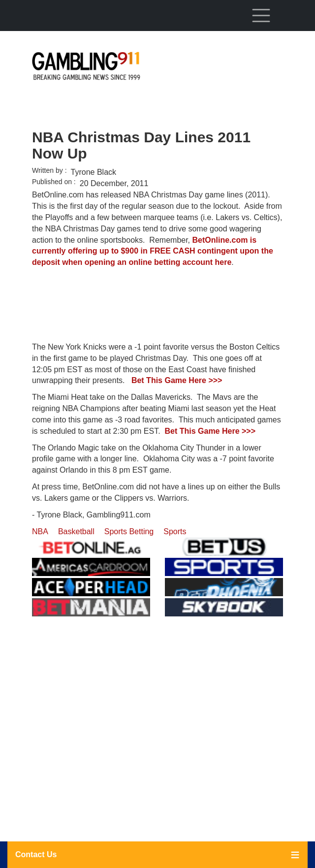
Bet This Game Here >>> (177, 380)
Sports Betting (129, 531)
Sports (175, 531)
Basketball (76, 531)
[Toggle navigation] (261, 15)
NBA (40, 531)
